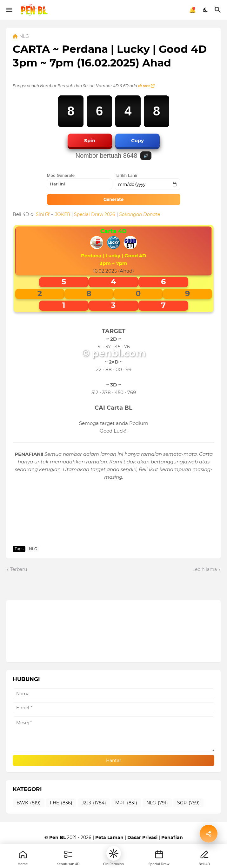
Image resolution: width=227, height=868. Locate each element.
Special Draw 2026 (95, 214)
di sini (146, 86)
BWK (29, 803)
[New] (159, 854)
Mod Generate (61, 175)
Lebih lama (205, 569)
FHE (61, 803)
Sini (43, 214)
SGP (188, 803)
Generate (113, 199)
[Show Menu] (9, 10)
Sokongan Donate (140, 214)
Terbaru (19, 569)
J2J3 (94, 803)
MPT (126, 803)
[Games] (68, 854)
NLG (24, 37)
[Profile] (204, 854)
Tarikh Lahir (126, 175)
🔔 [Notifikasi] (192, 10)
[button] (114, 853)
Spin (90, 140)
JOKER (63, 214)
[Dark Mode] (206, 10)
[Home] (23, 854)
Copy (137, 140)
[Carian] (219, 10)
